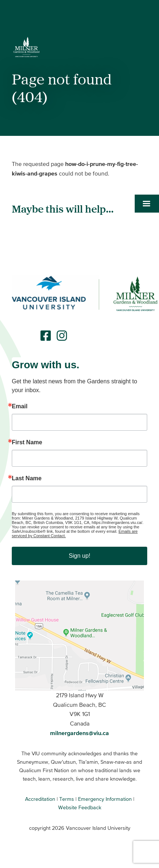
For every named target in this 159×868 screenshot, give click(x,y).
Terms (67, 799)
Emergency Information (105, 799)
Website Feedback (80, 807)
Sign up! (80, 556)
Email (20, 406)
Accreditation (40, 799)
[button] (147, 168)
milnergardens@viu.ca (79, 733)
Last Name (27, 478)
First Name (27, 442)
